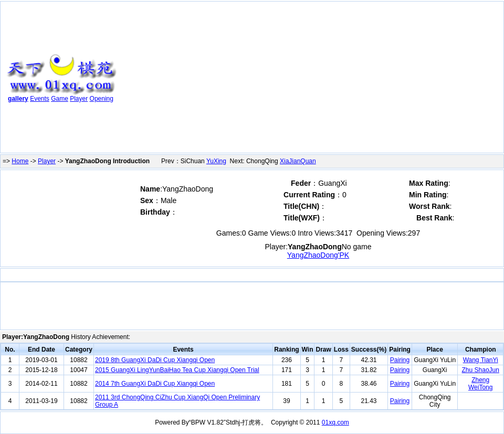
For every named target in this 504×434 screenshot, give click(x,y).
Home (20, 161)
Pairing (400, 360)
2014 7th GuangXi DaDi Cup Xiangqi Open (155, 384)
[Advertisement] (309, 79)
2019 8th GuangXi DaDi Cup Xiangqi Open (155, 360)
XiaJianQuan (298, 161)
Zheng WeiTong (480, 384)
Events (40, 99)
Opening (102, 99)
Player (79, 99)
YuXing (216, 161)
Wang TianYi (481, 360)
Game (60, 99)
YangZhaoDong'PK (318, 255)
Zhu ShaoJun (481, 370)
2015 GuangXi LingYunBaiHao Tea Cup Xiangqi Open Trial (177, 370)
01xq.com (335, 422)
